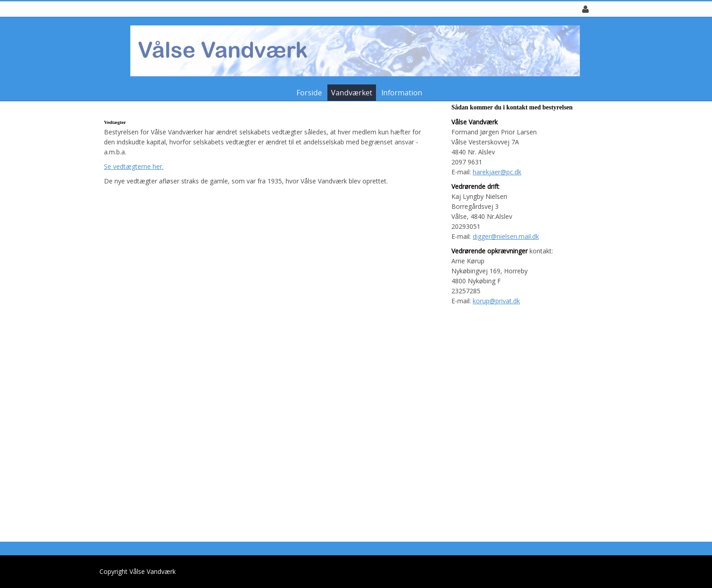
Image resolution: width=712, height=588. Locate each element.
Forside (309, 93)
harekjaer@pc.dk (497, 172)
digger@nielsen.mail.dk (506, 236)
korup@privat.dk (496, 301)
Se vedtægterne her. (134, 166)
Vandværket (352, 93)
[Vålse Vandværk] (353, 50)
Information (402, 93)
